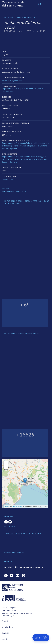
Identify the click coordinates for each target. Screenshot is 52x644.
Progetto (6, 621)
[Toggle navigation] (40, 4)
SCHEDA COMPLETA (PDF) (12, 192)
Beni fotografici (26, 17)
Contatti (5, 633)
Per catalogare (8, 616)
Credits (5, 639)
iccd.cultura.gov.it (9, 608)
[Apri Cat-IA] (41, 638)
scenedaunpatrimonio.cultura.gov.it (17, 613)
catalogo (9, 17)
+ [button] (6, 463)
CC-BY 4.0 (6, 179)
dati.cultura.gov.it (9, 610)
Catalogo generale (13, 4)
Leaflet (7, 507)
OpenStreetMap (18, 507)
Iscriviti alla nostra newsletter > (24, 567)
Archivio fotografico (10, 81)
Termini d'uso (8, 627)
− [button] (6, 467)
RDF (4, 188)
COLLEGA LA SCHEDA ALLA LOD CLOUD (24, 534)
